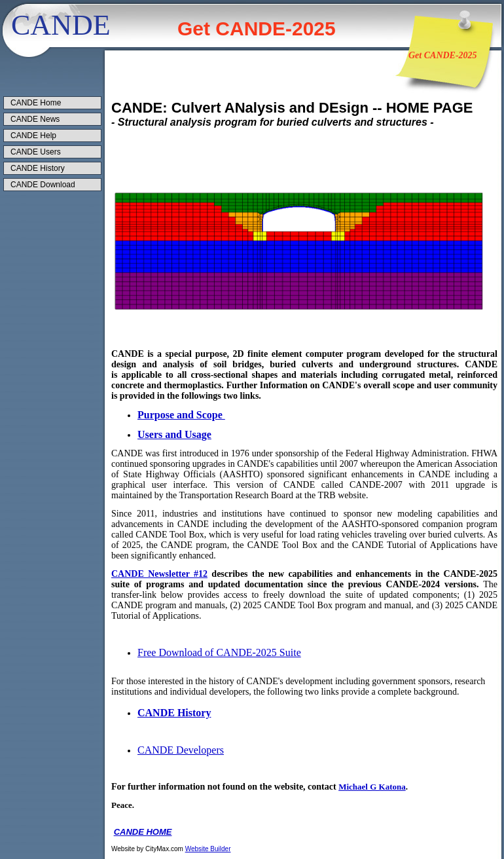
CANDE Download (43, 185)
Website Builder (208, 849)
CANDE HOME (143, 832)
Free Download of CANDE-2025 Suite (219, 652)
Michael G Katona (372, 787)
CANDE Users (36, 152)
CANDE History (38, 168)
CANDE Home (36, 103)
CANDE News (35, 119)
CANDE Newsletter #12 (159, 574)
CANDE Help (33, 136)
